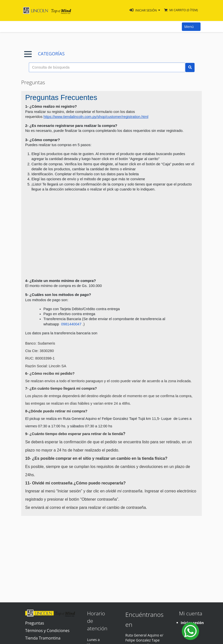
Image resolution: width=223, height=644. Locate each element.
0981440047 (72, 324)
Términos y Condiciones (47, 631)
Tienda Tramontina (43, 638)
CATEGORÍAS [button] (44, 54)
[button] (145, 10)
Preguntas (35, 623)
